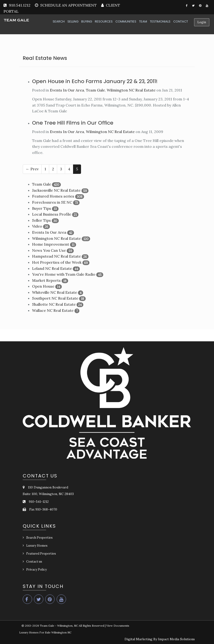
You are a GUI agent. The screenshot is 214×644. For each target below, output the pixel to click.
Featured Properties (41, 554)
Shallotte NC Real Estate (54, 304)
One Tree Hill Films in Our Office (73, 123)
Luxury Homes (37, 546)
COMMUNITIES (126, 21)
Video (37, 226)
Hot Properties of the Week (57, 262)
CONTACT (181, 21)
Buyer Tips (42, 208)
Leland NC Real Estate (52, 268)
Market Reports (46, 280)
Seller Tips (41, 220)
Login (202, 22)
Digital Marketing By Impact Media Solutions (160, 639)
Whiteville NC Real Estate (55, 292)
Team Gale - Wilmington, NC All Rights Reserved (72, 626)
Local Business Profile (52, 214)
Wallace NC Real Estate (53, 310)
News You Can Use (49, 250)
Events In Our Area (67, 90)
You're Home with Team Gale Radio (64, 274)
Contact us (34, 562)
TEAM (143, 21)
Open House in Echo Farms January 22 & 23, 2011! (95, 81)
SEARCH (59, 21)
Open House (43, 286)
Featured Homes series (53, 196)
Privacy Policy (37, 570)
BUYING (87, 21)
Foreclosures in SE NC (52, 202)
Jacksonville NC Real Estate (56, 190)
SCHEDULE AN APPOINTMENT (68, 5)
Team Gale (95, 90)
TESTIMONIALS (160, 21)
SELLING (73, 21)
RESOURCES (104, 21)
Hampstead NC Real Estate (56, 256)
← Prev (32, 169)
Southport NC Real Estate (55, 298)
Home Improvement (51, 244)
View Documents (118, 626)
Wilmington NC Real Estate (131, 90)
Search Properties (39, 538)
